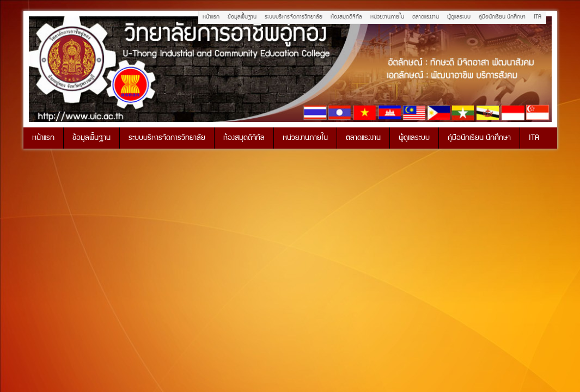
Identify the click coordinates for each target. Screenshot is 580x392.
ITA (538, 17)
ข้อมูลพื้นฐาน (242, 17)
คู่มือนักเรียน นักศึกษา (502, 17)
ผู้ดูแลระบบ (459, 17)
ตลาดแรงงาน (426, 17)
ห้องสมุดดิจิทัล (346, 17)
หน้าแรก (211, 17)
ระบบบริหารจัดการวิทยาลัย (294, 17)
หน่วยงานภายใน (387, 17)
